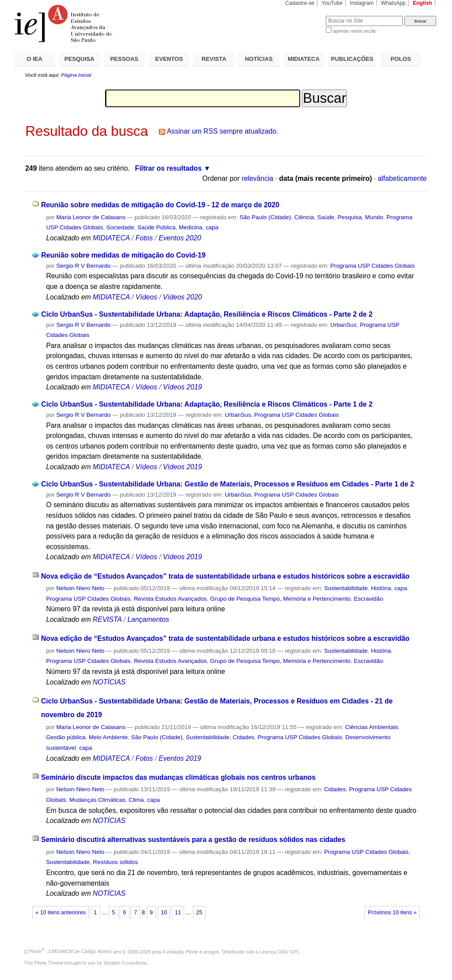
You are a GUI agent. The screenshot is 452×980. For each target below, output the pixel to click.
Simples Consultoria (125, 963)
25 (199, 913)
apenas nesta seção (354, 31)
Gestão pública (66, 737)
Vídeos (146, 297)
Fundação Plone (181, 951)
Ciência (304, 217)
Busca (304, 16)
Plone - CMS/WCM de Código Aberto (71, 951)
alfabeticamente (402, 178)
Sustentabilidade (346, 588)
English (422, 3)
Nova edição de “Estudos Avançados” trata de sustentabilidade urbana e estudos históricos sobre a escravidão (225, 576)
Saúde (326, 217)
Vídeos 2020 (182, 297)
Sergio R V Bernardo (83, 266)
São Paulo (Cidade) (266, 217)
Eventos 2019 (180, 758)
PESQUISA (79, 59)
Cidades (243, 737)
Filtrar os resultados (168, 168)
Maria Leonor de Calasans (91, 217)
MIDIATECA (304, 59)
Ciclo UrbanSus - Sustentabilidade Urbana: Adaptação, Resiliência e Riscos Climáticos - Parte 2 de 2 (207, 314)
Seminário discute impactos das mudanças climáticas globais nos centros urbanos (178, 777)
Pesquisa (350, 217)
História (381, 588)
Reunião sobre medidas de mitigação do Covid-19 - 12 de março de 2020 (160, 205)
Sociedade (120, 227)
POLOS (401, 59)
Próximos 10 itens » (392, 913)
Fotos (144, 238)
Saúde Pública (156, 227)
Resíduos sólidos (116, 862)
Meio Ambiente (108, 737)
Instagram (362, 3)
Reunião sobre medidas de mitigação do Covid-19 (123, 255)
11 (178, 913)
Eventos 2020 (180, 238)
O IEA (34, 59)
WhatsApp (393, 3)
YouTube (332, 3)
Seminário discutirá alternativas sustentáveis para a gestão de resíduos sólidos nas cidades (193, 840)
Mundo (374, 217)
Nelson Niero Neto (80, 588)
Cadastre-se (300, 3)
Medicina (190, 227)
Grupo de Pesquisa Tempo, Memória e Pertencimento (280, 599)
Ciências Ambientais (372, 727)
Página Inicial (76, 75)
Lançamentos (148, 619)
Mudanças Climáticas (97, 800)
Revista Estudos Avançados (170, 599)
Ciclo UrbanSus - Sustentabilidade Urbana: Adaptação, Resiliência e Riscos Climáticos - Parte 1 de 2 (207, 404)
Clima (136, 800)
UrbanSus (343, 325)
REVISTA (214, 59)
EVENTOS (169, 59)
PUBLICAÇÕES (352, 59)
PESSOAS (124, 59)
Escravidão (369, 599)
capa (212, 227)
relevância (257, 178)
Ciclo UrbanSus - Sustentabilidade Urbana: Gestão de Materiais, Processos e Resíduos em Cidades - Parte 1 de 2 (228, 484)
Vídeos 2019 (182, 387)
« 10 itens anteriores (60, 913)
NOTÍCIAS (259, 59)
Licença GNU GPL (279, 951)
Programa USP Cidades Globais (372, 266)
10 (164, 913)
